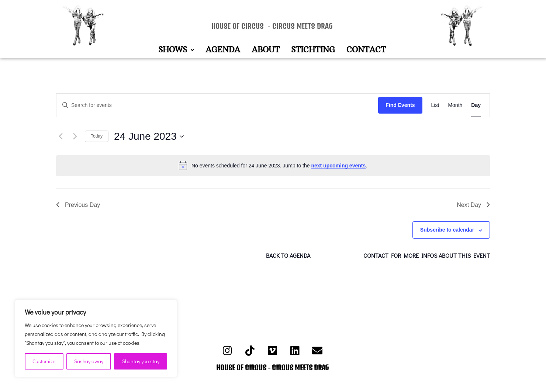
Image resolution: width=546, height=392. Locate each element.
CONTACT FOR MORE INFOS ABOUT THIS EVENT (427, 255)
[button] (176, 50)
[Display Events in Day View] (476, 105)
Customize (44, 361)
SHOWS (176, 50)
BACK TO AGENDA (288, 255)
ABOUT (266, 50)
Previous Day (78, 205)
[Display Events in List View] (435, 105)
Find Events (400, 105)
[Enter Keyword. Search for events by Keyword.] (217, 105)
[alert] (273, 166)
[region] (96, 339)
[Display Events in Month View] (455, 105)
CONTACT (366, 50)
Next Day (473, 205)
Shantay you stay (141, 361)
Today (97, 136)
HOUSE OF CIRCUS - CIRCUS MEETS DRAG (272, 26)
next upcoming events (338, 166)
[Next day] (75, 136)
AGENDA (223, 50)
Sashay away (89, 361)
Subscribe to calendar (447, 230)
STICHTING (313, 50)
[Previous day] (61, 136)
